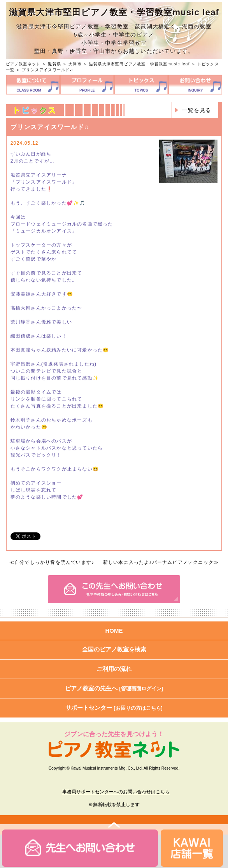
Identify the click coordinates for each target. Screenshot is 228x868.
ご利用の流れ (114, 669)
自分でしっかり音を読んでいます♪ (54, 562)
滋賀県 (54, 64)
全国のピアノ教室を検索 (114, 649)
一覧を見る (196, 110)
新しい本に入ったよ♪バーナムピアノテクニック (158, 562)
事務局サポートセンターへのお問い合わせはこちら (116, 792)
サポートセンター (114, 708)
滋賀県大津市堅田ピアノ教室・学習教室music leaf (139, 64)
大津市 (75, 64)
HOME (114, 631)
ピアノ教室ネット (23, 64)
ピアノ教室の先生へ (114, 688)
